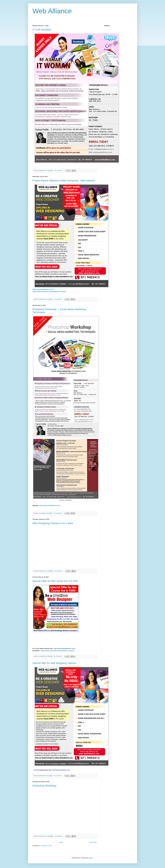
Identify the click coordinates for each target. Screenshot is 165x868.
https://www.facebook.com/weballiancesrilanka (58, 651)
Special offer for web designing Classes (54, 663)
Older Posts (93, 842)
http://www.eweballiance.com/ (43, 289)
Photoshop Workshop (44, 786)
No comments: (59, 170)
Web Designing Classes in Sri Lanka (53, 523)
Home (61, 842)
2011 (108, 66)
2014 (108, 52)
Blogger (91, 858)
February (111, 55)
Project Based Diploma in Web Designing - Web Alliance (64, 181)
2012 (108, 64)
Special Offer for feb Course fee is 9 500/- (56, 581)
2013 (108, 61)
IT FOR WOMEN (42, 30)
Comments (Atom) (46, 846)
